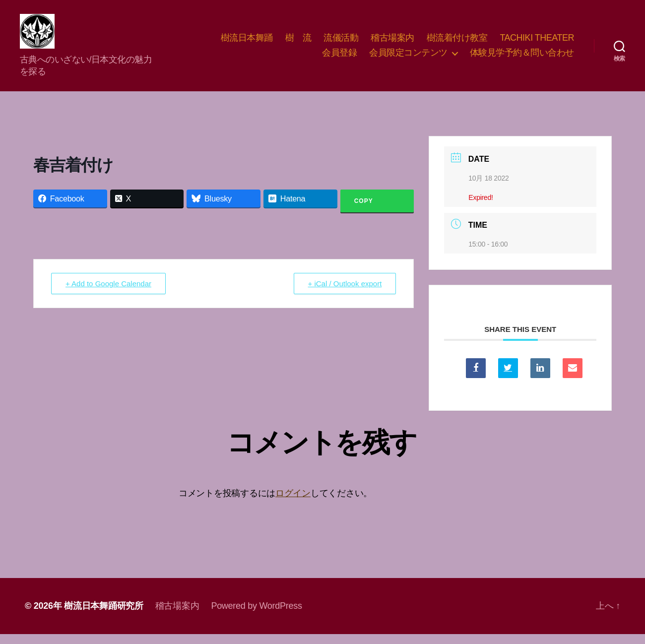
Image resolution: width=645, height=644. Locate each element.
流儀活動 (341, 43)
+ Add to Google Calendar (108, 293)
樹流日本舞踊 (247, 43)
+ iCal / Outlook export (345, 293)
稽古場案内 (392, 43)
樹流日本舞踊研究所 (104, 616)
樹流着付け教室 (457, 43)
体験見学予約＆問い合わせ (522, 58)
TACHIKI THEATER (537, 43)
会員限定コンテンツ (408, 58)
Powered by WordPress (256, 616)
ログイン (293, 503)
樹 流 (298, 43)
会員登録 (339, 58)
